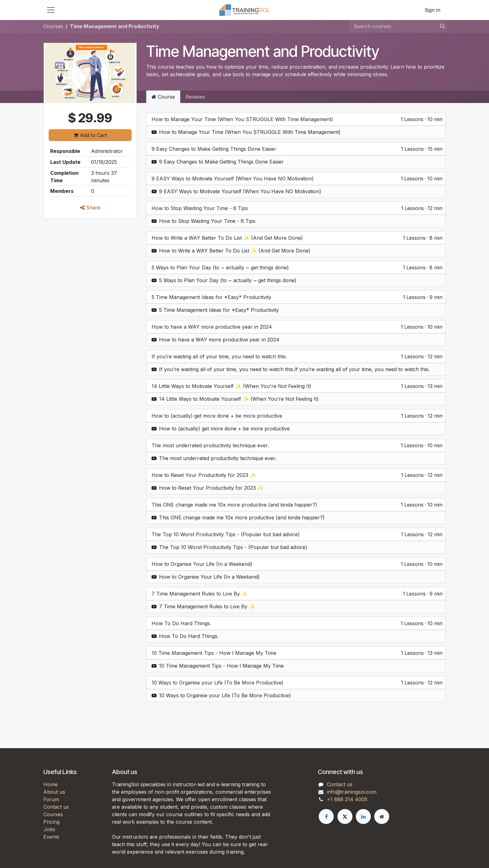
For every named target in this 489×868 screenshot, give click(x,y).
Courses (53, 26)
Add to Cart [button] (90, 135)
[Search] (441, 26)
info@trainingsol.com (352, 792)
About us (54, 792)
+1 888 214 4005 (347, 799)
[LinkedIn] (363, 817)
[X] (345, 817)
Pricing (51, 822)
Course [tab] (163, 97)
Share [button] (90, 208)
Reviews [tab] (195, 97)
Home (51, 784)
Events (51, 837)
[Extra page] (382, 817)
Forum (51, 799)
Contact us (56, 807)
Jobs (49, 829)
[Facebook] (326, 817)
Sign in (432, 10)
